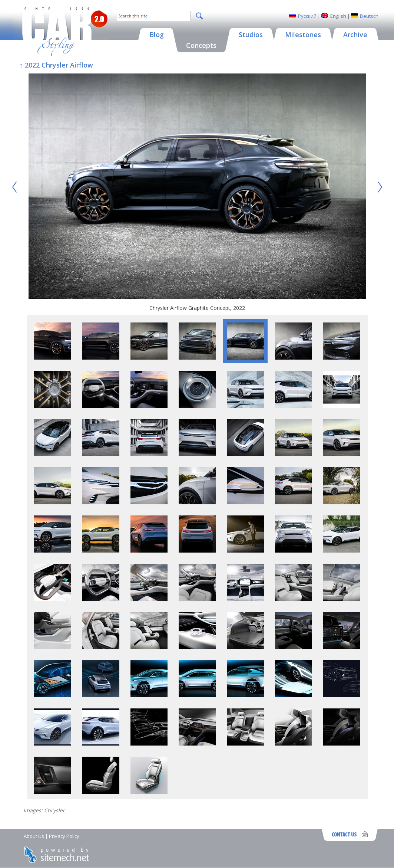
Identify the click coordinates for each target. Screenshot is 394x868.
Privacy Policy (64, 836)
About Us (34, 836)
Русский (307, 16)
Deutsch (369, 16)
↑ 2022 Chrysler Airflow (56, 65)
